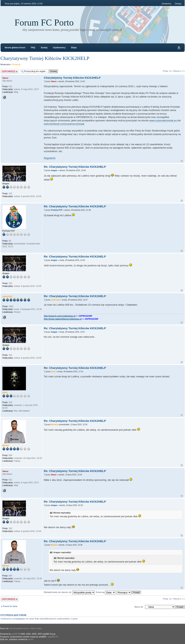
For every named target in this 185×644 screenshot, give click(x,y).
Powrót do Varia (10, 606)
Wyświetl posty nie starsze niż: (69, 592)
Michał (54, 425)
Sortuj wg (106, 592)
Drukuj (179, 48)
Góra (182, 161)
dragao (54, 170)
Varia (33, 628)
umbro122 (56, 300)
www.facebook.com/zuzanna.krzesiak (64, 124)
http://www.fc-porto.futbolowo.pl (60, 316)
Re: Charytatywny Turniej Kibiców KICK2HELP (75, 167)
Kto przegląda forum (14, 615)
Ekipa (74, 48)
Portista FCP (57, 210)
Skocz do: (139, 607)
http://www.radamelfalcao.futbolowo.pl (63, 319)
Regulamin (50, 158)
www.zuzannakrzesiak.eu (163, 120)
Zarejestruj (166, 4)
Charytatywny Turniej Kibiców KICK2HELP (45, 58)
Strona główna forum (15, 48)
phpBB (15, 634)
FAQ (33, 48)
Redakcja (16, 64)
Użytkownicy (59, 48)
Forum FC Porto (44, 22)
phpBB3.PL (53, 637)
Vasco (54, 81)
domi (53, 372)
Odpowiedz (10, 71)
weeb (31, 639)
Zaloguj (178, 4)
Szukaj (44, 48)
